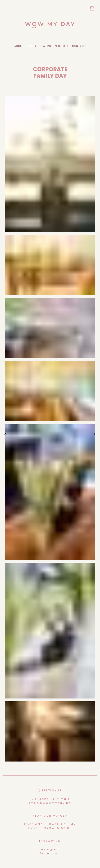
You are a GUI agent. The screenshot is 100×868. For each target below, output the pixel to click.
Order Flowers (39, 46)
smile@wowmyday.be (50, 803)
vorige (5, 434)
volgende (95, 434)
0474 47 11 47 (63, 824)
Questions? (50, 790)
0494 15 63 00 (58, 828)
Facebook (50, 853)
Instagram (50, 849)
